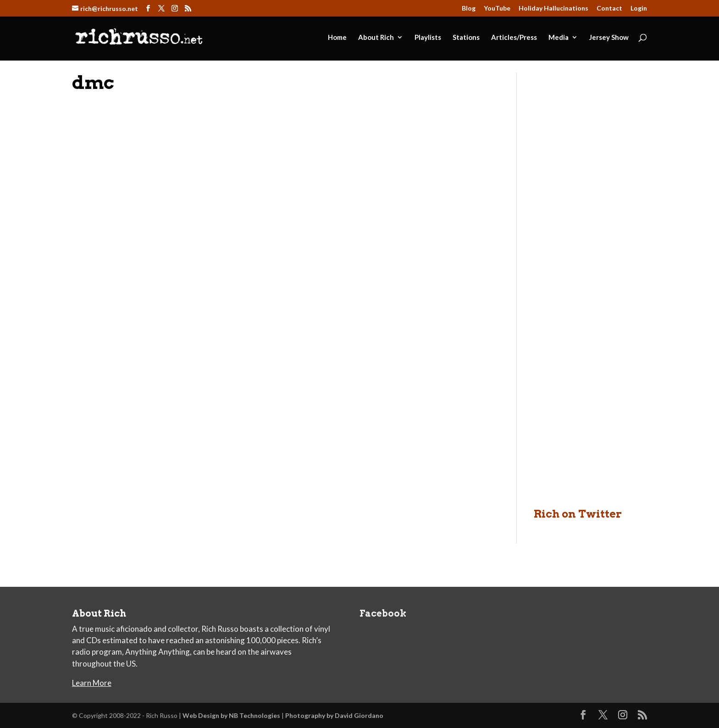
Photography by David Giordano (334, 715)
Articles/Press (514, 38)
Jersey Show (609, 38)
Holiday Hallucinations (553, 8)
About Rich (376, 38)
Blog (469, 8)
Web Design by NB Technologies (231, 715)
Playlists (428, 38)
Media (559, 38)
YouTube (497, 8)
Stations (466, 38)
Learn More (92, 683)
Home (337, 38)
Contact (609, 8)
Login (639, 8)
